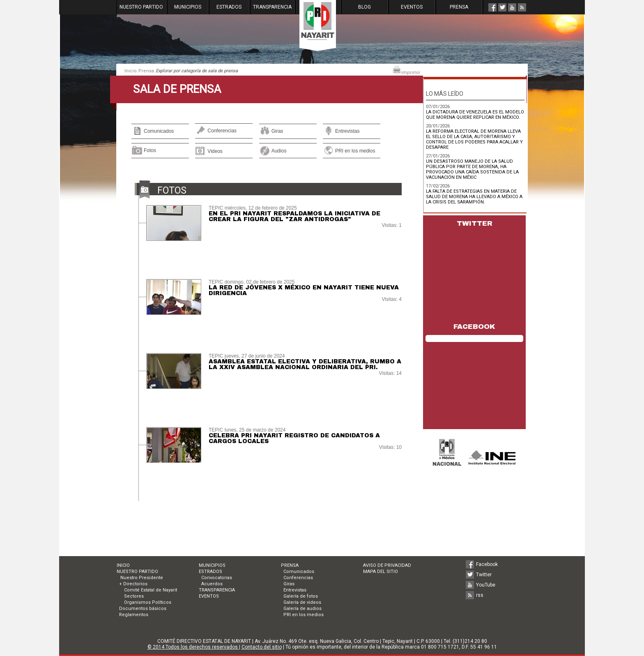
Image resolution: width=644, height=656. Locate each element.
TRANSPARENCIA (272, 7)
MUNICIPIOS (188, 7)
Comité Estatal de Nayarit (151, 590)
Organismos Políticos (148, 602)
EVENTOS (412, 7)
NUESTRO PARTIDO (141, 7)
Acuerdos (212, 584)
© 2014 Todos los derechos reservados (193, 647)
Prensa (146, 71)
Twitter (484, 575)
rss (480, 595)
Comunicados (159, 131)
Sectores (134, 596)
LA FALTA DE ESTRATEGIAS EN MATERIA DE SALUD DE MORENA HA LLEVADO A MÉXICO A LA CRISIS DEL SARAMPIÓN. (474, 197)
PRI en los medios (355, 151)
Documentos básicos (143, 609)
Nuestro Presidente (141, 578)
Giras (277, 131)
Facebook (487, 564)
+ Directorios (133, 584)
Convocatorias (217, 578)
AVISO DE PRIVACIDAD (387, 565)
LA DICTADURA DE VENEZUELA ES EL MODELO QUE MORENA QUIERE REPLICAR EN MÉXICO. (475, 115)
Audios (279, 151)
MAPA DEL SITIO (381, 572)
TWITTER (475, 223)
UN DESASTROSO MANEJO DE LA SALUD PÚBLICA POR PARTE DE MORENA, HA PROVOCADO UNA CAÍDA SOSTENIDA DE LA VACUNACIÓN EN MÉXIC (472, 169)
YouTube (486, 585)
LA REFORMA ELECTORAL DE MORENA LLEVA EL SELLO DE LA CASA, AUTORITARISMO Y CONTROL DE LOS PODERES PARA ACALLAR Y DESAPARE (474, 139)
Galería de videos (302, 602)
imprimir (406, 70)
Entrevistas (347, 131)
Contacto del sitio (262, 647)
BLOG (365, 7)
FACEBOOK (474, 327)
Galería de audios (302, 609)
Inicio (131, 71)
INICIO (123, 565)
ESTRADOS (229, 7)
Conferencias (222, 131)
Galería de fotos (301, 596)
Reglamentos (134, 615)
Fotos (150, 150)
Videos (215, 151)
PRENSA (459, 7)
